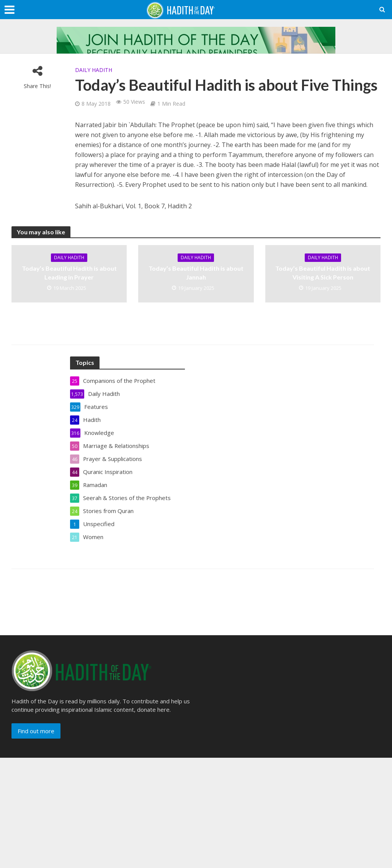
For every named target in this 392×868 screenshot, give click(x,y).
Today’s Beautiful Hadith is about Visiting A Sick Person (323, 273)
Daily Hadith (94, 70)
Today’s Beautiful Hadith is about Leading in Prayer (69, 273)
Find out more (36, 731)
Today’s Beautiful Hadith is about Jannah (196, 273)
